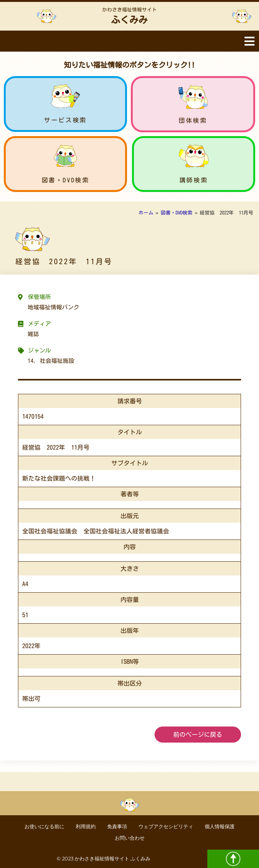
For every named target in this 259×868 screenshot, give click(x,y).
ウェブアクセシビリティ (166, 827)
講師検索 (194, 180)
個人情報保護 (220, 827)
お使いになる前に (44, 827)
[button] (249, 41)
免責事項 (117, 827)
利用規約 (86, 827)
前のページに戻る (198, 735)
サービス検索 (65, 120)
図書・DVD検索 (66, 180)
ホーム (146, 213)
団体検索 (193, 120)
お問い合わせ (130, 838)
